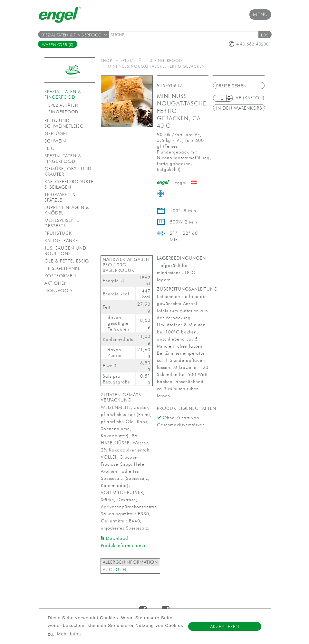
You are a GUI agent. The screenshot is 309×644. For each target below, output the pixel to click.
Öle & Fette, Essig (67, 261)
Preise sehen (232, 86)
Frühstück (58, 233)
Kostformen (60, 276)
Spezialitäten (63, 105)
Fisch (51, 148)
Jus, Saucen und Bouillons (65, 251)
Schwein (55, 141)
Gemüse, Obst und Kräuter (68, 171)
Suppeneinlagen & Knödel (67, 210)
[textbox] (186, 35)
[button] (265, 35)
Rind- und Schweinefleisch (66, 123)
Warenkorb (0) (58, 45)
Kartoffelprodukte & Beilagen (69, 184)
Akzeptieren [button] (225, 627)
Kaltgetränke (61, 241)
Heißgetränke (63, 268)
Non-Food (58, 291)
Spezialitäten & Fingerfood (74, 35)
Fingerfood (63, 112)
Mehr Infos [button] (69, 634)
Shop (106, 60)
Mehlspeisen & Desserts (62, 223)
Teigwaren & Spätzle (60, 197)
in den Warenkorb (239, 108)
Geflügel (56, 134)
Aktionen (56, 283)
